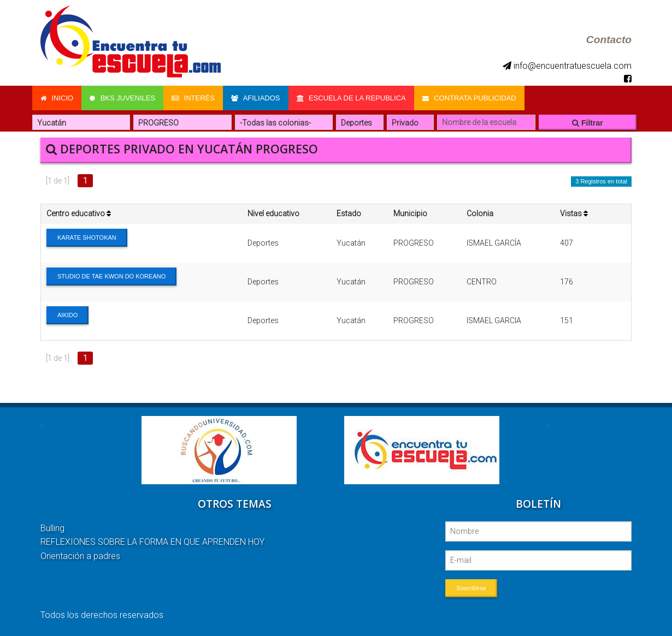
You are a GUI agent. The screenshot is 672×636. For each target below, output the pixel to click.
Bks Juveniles (122, 98)
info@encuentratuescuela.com (567, 66)
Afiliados (256, 98)
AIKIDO (67, 315)
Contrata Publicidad (469, 98)
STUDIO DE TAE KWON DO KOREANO (111, 276)
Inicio (57, 98)
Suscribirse (471, 588)
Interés (193, 98)
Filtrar (588, 123)
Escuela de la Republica (351, 98)
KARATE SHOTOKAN (87, 237)
